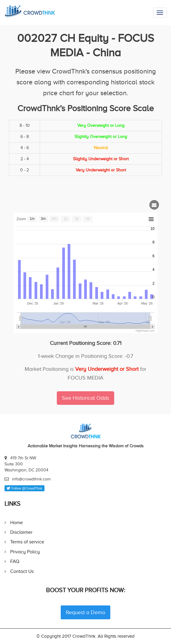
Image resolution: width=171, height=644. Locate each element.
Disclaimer (21, 532)
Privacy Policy (25, 552)
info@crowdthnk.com (31, 479)
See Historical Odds (85, 398)
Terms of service (27, 542)
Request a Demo (85, 612)
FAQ (15, 561)
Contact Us (22, 571)
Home (17, 522)
